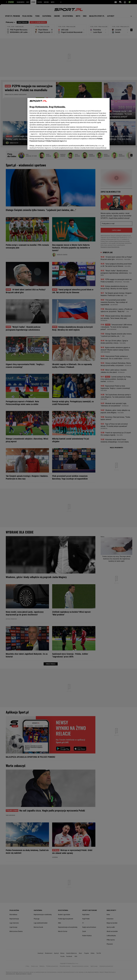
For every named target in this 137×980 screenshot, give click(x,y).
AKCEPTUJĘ (100, 145)
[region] (68, 124)
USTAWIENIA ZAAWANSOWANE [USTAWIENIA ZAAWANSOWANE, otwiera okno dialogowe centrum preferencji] (43, 145)
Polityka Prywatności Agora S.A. (56, 118)
